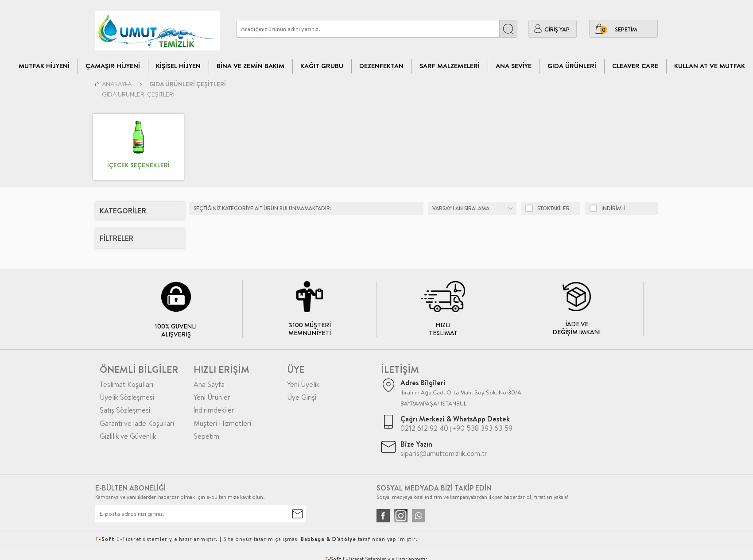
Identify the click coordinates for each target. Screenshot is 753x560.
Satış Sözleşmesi (125, 410)
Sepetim (206, 436)
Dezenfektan (381, 66)
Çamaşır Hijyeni (113, 66)
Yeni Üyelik (303, 384)
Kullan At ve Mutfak (710, 66)
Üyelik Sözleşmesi (127, 397)
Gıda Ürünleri (572, 66)
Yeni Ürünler (212, 397)
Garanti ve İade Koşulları (137, 423)
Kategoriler (123, 211)
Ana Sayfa (209, 384)
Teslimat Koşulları (126, 384)
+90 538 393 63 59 (482, 428)
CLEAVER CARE (635, 66)
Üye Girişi (302, 397)
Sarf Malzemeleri (450, 66)
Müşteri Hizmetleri (222, 423)
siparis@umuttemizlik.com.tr (444, 453)
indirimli (607, 209)
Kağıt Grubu (322, 66)
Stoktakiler (547, 209)
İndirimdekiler (214, 410)
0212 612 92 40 (424, 428)
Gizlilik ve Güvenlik (128, 436)
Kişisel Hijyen (178, 66)
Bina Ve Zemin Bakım (250, 66)
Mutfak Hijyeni (44, 66)
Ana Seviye (514, 66)
